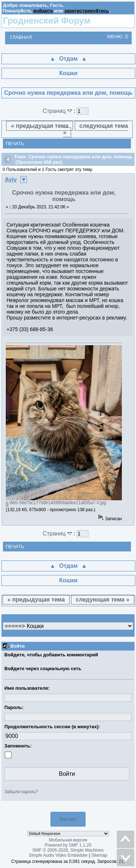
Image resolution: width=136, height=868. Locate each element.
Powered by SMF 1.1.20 (68, 845)
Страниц (58, 111)
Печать (15, 144)
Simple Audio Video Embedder (58, 855)
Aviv (11, 180)
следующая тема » (96, 129)
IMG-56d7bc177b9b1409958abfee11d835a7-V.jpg (56, 503)
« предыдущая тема (40, 126)
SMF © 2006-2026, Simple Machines (68, 850)
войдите (43, 11)
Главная (21, 37)
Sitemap (99, 855)
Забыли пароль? (21, 792)
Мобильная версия (68, 840)
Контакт (68, 819)
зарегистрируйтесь (86, 11)
